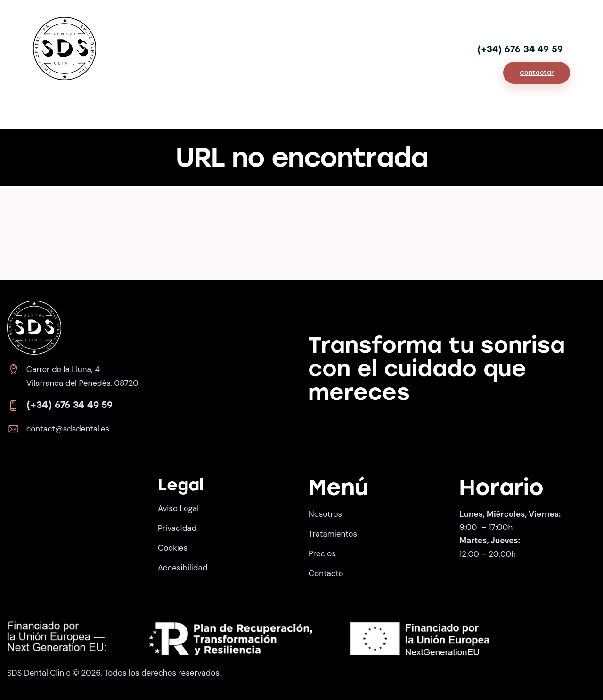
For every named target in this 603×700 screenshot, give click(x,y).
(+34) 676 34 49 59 (520, 49)
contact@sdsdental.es (68, 429)
